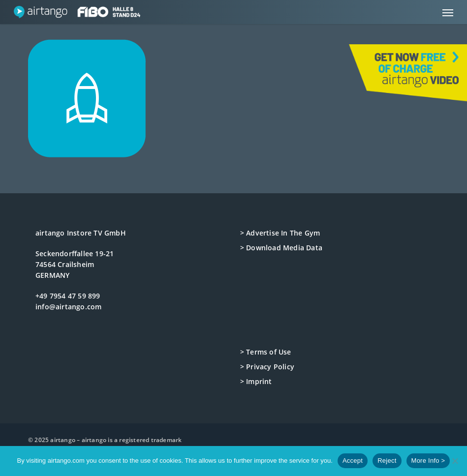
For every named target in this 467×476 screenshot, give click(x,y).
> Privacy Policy (267, 367)
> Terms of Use (266, 352)
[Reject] (455, 461)
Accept (353, 461)
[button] (448, 12)
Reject (387, 461)
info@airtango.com (68, 307)
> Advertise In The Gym (280, 233)
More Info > (428, 461)
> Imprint (256, 381)
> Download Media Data (281, 248)
